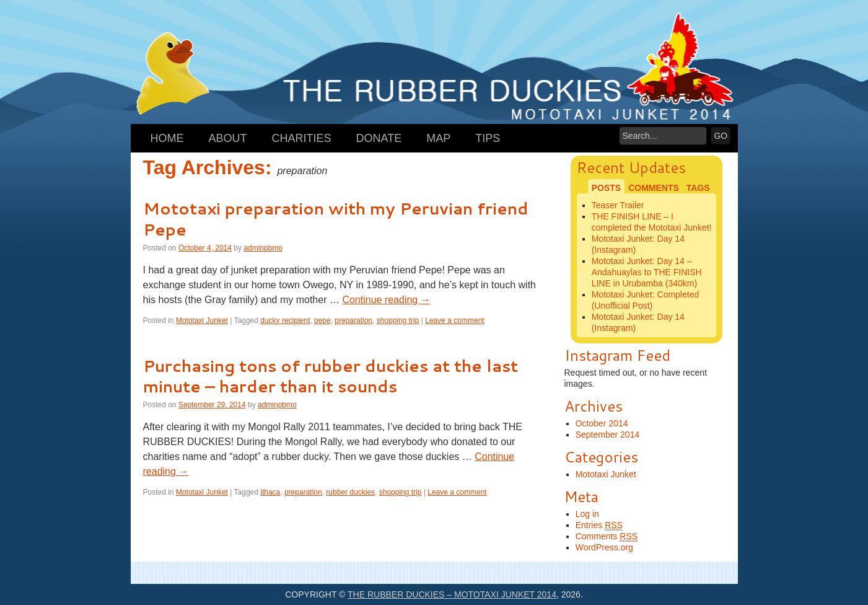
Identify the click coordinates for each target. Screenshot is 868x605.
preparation (353, 320)
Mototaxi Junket (202, 320)
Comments (607, 537)
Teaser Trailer (618, 205)
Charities (302, 138)
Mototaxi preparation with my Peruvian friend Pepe (336, 219)
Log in (587, 514)
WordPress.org (604, 547)
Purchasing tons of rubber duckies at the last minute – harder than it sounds (331, 376)
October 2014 (602, 423)
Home (167, 138)
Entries (599, 525)
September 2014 (608, 435)
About (228, 138)
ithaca (270, 492)
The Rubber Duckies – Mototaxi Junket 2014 (452, 594)
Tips (488, 138)
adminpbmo (263, 248)
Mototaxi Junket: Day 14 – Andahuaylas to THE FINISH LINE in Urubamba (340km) (647, 272)
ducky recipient (285, 320)
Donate (379, 138)
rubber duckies (350, 492)
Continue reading (386, 300)
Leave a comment (454, 320)
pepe (322, 320)
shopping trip (398, 320)
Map (438, 138)
